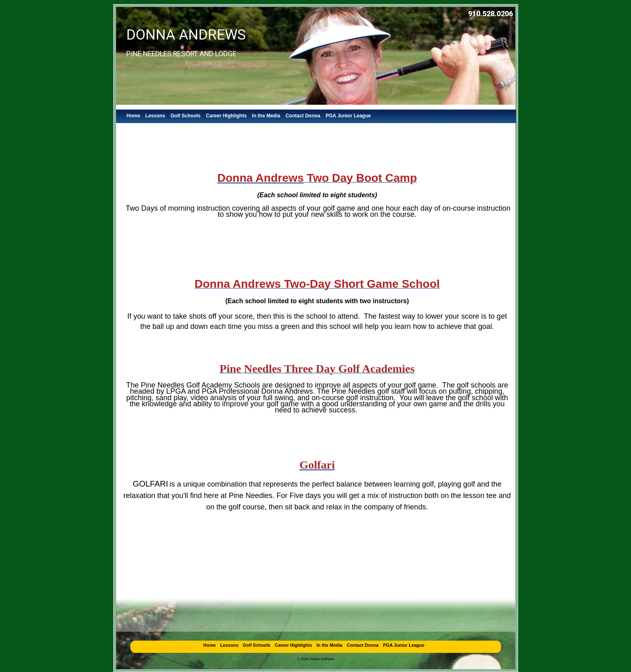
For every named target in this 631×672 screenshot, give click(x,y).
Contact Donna (303, 116)
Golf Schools (186, 116)
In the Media (266, 116)
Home (133, 116)
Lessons (155, 116)
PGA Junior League (348, 116)
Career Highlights (226, 116)
